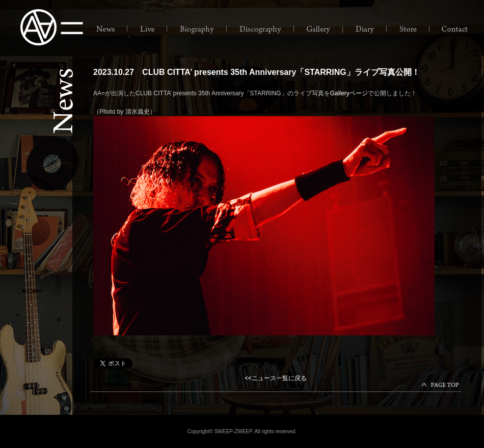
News (106, 29)
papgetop (441, 386)
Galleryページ (349, 93)
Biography (197, 29)
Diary (365, 29)
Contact (454, 29)
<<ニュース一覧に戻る (276, 378)
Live (147, 29)
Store (409, 29)
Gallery (319, 29)
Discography (261, 29)
